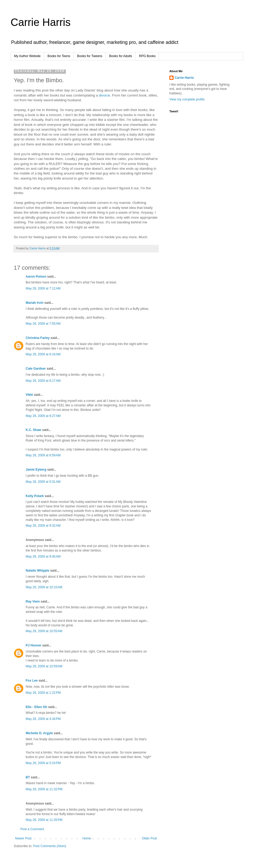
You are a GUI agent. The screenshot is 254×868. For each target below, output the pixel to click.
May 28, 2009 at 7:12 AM (43, 288)
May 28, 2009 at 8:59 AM (43, 455)
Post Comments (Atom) (50, 846)
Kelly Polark (35, 496)
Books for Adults (121, 56)
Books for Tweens (90, 56)
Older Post (149, 838)
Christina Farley (38, 338)
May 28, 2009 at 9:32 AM (43, 526)
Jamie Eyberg (36, 470)
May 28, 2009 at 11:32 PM (44, 789)
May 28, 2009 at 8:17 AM (43, 381)
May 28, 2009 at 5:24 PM (43, 763)
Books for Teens (59, 56)
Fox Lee (32, 681)
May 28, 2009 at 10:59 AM (44, 666)
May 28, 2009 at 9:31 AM (43, 482)
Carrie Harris (41, 22)
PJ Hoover (33, 645)
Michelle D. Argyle (39, 733)
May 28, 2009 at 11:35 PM (44, 820)
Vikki (30, 395)
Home (87, 838)
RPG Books (147, 56)
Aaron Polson (36, 277)
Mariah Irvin (35, 303)
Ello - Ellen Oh (36, 707)
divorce (105, 95)
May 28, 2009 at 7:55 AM (43, 324)
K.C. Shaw (33, 430)
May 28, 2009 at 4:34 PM (43, 719)
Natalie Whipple (37, 571)
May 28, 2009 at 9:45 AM (43, 557)
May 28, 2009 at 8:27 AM (43, 416)
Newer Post (23, 838)
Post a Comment (32, 829)
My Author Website (27, 56)
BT (28, 777)
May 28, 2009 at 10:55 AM (44, 631)
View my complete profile (187, 99)
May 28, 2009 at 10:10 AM (44, 587)
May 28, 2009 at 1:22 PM (43, 693)
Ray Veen (33, 601)
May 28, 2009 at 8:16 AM (43, 354)
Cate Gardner (36, 369)
